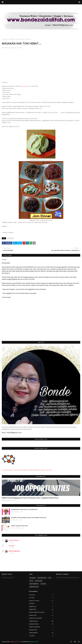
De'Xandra (41, 595)
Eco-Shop (41, 598)
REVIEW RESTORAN (41, 624)
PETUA (31, 581)
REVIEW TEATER (41, 630)
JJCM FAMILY (13, 39)
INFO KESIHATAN (42, 578)
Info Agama (33, 578)
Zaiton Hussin (24, 86)
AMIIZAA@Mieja (14, 551)
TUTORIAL (41, 636)
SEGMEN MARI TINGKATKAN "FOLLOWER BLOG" (24, 509)
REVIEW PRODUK (41, 621)
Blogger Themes (34, 642)
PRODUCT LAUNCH (41, 601)
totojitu (11, 546)
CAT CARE (43, 584)
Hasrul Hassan (14, 540)
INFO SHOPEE (39, 581)
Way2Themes (17, 642)
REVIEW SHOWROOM (41, 627)
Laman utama (5, 39)
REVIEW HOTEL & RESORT (41, 618)
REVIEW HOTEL (41, 615)
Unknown (5, 48)
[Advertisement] (41, 65)
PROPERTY (41, 604)
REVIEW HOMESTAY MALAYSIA (41, 612)
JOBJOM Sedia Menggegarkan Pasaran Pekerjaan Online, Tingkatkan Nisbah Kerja (30, 498)
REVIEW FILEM (41, 609)
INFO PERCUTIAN (34, 587)
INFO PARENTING (34, 584)
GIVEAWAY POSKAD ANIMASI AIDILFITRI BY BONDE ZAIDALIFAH (29, 518)
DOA (50, 578)
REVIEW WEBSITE (41, 633)
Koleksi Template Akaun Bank (19, 526)
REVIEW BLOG (41, 607)
